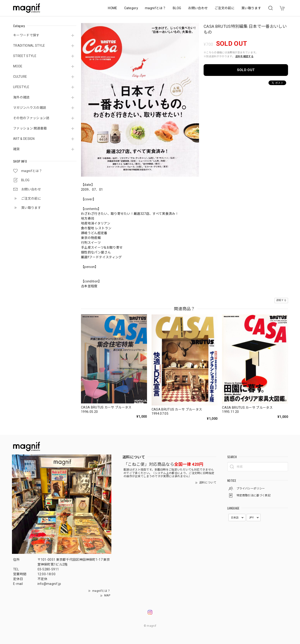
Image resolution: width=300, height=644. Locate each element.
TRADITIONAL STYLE (29, 46)
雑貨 (16, 149)
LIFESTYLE (21, 87)
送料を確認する (244, 56)
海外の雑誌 (21, 97)
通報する (281, 300)
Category (131, 8)
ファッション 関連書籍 (30, 128)
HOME (112, 8)
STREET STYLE (25, 56)
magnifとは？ (155, 8)
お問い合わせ (198, 8)
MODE (18, 66)
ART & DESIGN (24, 139)
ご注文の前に (225, 8)
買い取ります (251, 8)
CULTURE (20, 77)
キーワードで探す (26, 35)
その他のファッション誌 (31, 118)
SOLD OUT (246, 70)
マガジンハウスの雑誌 (30, 108)
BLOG (177, 8)
